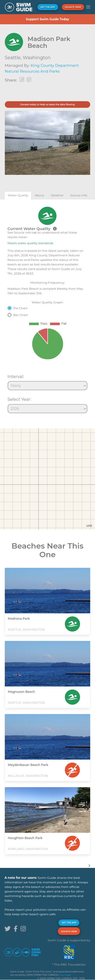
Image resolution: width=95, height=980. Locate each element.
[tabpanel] (48, 308)
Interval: (16, 377)
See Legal (65, 975)
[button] (88, 7)
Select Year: (19, 399)
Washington (37, 58)
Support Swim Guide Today (47, 19)
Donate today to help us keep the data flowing (48, 104)
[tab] (18, 195)
